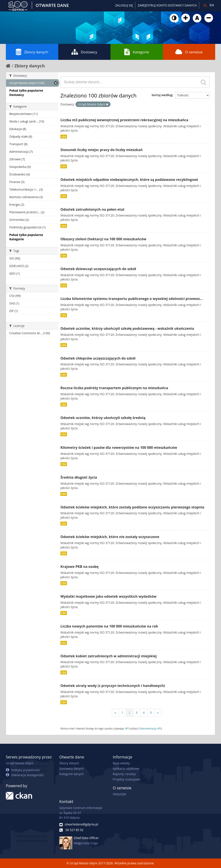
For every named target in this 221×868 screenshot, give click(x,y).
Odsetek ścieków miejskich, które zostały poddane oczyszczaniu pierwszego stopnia (132, 507)
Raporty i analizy (124, 774)
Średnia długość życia (79, 477)
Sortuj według (162, 95)
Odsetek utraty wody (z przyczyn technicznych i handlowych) (113, 686)
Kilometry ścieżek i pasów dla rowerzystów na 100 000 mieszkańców (119, 448)
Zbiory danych (32, 52)
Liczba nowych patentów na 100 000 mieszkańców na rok (109, 626)
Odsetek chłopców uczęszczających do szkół (98, 358)
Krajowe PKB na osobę (80, 567)
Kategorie (137, 52)
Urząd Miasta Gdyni (20, 763)
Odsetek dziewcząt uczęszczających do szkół (98, 269)
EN (212, 5)
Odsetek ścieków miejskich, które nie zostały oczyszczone (110, 537)
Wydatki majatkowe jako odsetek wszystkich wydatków (108, 596)
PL (205, 5)
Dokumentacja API (150, 728)
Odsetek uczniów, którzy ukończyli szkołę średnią (103, 418)
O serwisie (189, 52)
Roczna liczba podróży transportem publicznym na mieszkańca (114, 388)
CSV (64, 137)
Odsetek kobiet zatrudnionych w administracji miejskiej (109, 656)
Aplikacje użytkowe (126, 768)
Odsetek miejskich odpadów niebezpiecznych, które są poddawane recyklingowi (129, 180)
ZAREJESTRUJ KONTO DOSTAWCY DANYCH (167, 5)
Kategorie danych (72, 774)
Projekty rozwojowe (126, 779)
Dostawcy (84, 52)
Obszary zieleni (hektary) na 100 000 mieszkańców (103, 239)
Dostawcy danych (72, 768)
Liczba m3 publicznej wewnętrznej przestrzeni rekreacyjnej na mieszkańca (124, 120)
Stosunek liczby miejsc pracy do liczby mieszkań (101, 150)
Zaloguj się (124, 5)
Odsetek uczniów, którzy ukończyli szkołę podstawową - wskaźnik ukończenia (127, 328)
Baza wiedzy (121, 763)
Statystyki (119, 794)
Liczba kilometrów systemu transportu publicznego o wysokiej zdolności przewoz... (132, 299)
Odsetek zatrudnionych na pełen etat (92, 209)
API (127, 728)
